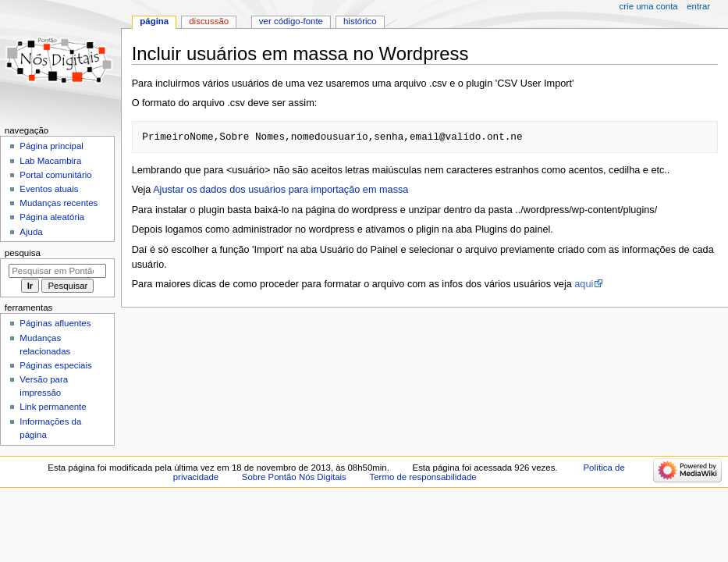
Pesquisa (23, 253)
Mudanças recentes (59, 203)
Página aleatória (52, 217)
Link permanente (53, 407)
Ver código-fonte (291, 21)
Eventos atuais (49, 189)
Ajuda (31, 232)
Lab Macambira (50, 161)
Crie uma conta (649, 6)
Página (154, 21)
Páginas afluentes (55, 323)
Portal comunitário (55, 175)
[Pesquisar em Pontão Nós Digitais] (57, 271)
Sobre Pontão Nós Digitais (294, 477)
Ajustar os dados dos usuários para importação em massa (281, 190)
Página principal (51, 146)
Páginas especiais (55, 365)
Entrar (698, 6)
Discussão (209, 21)
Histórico (360, 21)
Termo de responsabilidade (423, 477)
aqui (584, 284)
